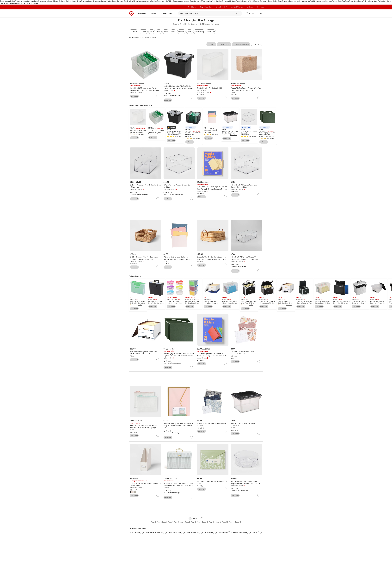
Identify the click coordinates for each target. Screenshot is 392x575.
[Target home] (131, 13)
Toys (159, 1)
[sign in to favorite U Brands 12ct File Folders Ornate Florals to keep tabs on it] (225, 431)
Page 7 (188, 522)
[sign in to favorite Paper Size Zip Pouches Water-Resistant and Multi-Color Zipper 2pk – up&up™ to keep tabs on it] (158, 435)
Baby (110, 1)
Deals (280, 1)
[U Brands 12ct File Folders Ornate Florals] (213, 424)
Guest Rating (199, 32)
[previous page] (190, 519)
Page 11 (212, 522)
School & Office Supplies (203, 1)
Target (175, 24)
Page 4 (171, 522)
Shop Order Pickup (376, 1)
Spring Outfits (307, 1)
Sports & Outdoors (151, 1)
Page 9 (199, 522)
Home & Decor (53, 1)
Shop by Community (261, 1)
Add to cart (134, 96)
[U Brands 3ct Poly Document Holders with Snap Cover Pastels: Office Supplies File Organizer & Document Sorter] (179, 425)
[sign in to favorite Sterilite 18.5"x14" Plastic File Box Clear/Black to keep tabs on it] (259, 433)
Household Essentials (101, 1)
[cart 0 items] (261, 13)
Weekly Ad (366, 1)
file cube (136, 532)
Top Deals (346, 1)
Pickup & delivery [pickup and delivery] (168, 13)
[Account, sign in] (251, 13)
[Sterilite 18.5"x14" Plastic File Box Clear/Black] (246, 425)
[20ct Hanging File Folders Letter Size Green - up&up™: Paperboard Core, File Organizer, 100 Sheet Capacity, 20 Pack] (179, 355)
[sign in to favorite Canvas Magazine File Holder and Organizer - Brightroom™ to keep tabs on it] (158, 495)
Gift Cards (232, 1)
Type (159, 32)
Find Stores (34, 3)
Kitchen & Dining (64, 1)
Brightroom (133, 92)
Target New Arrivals (7, 1)
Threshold (234, 92)
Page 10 (205, 522)
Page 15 (238, 522)
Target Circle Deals (356, 1)
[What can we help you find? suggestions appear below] (210, 13)
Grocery (90, 1)
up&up (199, 191)
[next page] (202, 519)
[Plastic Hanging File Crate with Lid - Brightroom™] (213, 89)
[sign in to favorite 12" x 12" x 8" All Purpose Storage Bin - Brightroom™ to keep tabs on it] (191, 199)
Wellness (135, 1)
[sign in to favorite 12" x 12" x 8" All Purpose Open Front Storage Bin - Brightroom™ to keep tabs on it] (259, 195)
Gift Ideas (225, 1)
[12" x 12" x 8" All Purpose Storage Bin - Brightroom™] (179, 186)
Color (173, 32)
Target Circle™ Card (206, 7)
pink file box (208, 532)
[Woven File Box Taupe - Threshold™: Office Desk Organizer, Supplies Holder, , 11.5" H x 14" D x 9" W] (246, 89)
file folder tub (222, 532)
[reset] (237, 14)
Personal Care (122, 1)
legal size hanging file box (153, 532)
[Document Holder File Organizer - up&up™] (213, 481)
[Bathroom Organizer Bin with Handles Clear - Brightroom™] (146, 186)
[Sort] (143, 32)
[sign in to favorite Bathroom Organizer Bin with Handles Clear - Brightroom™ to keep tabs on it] (158, 199)
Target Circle (25, 3)
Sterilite (166, 90)
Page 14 (232, 522)
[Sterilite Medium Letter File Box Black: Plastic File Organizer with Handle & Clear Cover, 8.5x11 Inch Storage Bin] (179, 87)
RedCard (18, 3)
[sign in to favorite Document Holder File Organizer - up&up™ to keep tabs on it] (225, 489)
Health (130, 1)
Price (189, 32)
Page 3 (165, 522)
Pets (237, 1)
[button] (171, 127)
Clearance (285, 1)
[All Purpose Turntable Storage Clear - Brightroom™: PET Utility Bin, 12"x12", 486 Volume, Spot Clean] (246, 482)
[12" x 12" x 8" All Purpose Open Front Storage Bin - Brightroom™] (246, 186)
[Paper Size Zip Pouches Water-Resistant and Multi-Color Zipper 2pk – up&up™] (146, 427)
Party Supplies (217, 1)
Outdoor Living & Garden (79, 1)
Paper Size (211, 32)
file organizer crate (174, 532)
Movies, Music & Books (186, 1)
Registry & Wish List (237, 7)
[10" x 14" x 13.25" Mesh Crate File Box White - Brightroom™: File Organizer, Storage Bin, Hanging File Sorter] (146, 89)
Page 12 (218, 522)
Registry (12, 3)
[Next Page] (260, 532)
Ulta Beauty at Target (246, 1)
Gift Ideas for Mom (20, 1)
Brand (166, 32)
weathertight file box (239, 532)
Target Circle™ (192, 7)
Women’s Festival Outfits (334, 1)
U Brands (166, 261)
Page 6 (182, 522)
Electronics (164, 1)
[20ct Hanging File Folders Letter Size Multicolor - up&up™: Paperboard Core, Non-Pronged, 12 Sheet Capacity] (213, 355)
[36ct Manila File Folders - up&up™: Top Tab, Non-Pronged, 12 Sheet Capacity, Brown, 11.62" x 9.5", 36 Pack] (213, 188)
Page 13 (225, 522)
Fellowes (133, 356)
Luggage (142, 1)
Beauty (115, 1)
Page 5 (176, 522)
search (240, 13)
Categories (143, 13)
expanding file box (192, 532)
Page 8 (193, 522)
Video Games (173, 1)
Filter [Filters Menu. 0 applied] (134, 32)
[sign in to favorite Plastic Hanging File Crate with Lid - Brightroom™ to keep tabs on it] (225, 98)
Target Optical (273, 1)
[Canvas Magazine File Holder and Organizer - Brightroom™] (146, 484)
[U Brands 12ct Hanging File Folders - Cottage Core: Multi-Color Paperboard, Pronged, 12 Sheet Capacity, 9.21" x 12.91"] (179, 258)
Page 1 (153, 522)
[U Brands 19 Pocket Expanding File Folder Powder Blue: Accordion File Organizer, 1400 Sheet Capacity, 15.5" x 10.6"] (179, 484)
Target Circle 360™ (221, 7)
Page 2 (159, 522)
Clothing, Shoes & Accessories (37, 1)
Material (181, 32)
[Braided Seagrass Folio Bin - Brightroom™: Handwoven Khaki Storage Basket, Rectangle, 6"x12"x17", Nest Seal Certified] (146, 258)
